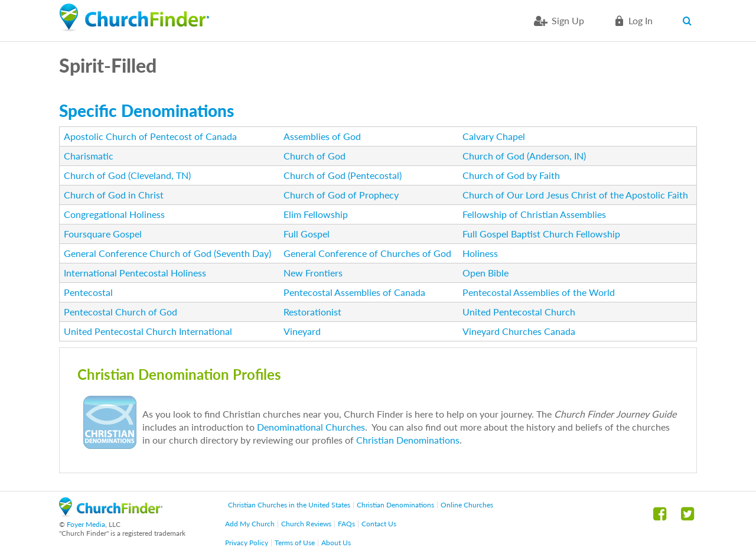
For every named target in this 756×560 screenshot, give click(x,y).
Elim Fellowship (316, 214)
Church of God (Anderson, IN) (524, 156)
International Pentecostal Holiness (135, 273)
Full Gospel (307, 234)
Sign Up (568, 20)
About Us (336, 543)
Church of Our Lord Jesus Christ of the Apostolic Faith (575, 195)
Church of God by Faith (511, 175)
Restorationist (312, 312)
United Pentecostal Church (519, 312)
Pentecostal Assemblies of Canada (354, 292)
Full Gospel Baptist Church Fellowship (541, 234)
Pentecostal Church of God (120, 312)
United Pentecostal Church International (148, 331)
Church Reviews (306, 524)
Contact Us (379, 524)
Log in (641, 20)
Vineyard (302, 331)
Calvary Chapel (494, 136)
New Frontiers (313, 273)
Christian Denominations (408, 440)
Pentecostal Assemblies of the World (539, 292)
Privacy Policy (247, 543)
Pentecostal (88, 292)
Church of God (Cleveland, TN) (127, 175)
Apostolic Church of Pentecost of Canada (150, 136)
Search (690, 21)
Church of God (315, 156)
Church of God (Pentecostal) (343, 175)
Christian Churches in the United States (289, 505)
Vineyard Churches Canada (519, 331)
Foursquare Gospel (103, 234)
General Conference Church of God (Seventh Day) (167, 253)
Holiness (480, 253)
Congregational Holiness (114, 214)
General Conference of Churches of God (367, 253)
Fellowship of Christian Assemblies (534, 214)
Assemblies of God (322, 136)
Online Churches (467, 505)
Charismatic (89, 156)
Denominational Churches (311, 427)
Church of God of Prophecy (341, 195)
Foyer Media (86, 524)
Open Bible (485, 273)
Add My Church (250, 524)
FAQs (346, 524)
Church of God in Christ (114, 195)
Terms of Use (295, 543)
